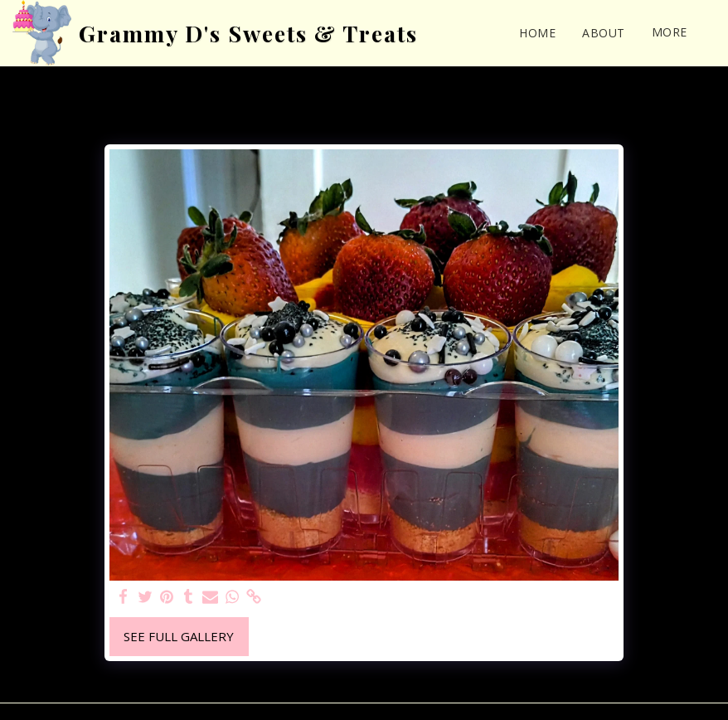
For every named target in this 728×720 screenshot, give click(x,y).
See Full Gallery (179, 636)
